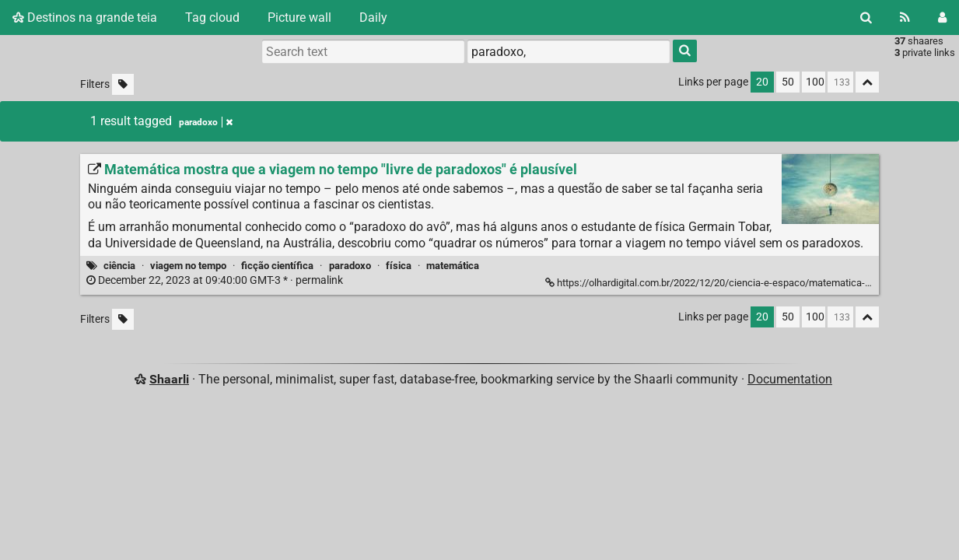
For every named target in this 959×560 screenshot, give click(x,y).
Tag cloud (212, 17)
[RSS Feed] (905, 17)
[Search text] (363, 51)
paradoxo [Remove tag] (206, 122)
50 (788, 82)
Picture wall (299, 17)
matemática (453, 266)
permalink (216, 280)
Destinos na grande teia (85, 17)
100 (815, 82)
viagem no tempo (188, 266)
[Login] (942, 17)
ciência (119, 266)
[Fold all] (867, 82)
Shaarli (169, 379)
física (399, 266)
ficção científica (277, 266)
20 (762, 82)
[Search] (866, 17)
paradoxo (350, 266)
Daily (373, 17)
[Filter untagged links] (123, 84)
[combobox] (569, 51)
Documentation (790, 379)
